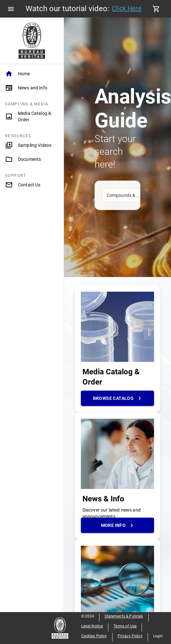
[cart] (156, 9)
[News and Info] (32, 88)
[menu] (11, 9)
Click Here (127, 8)
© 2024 (88, 616)
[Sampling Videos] (32, 145)
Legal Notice (92, 626)
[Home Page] (32, 41)
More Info (118, 525)
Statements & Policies (124, 616)
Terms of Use (125, 626)
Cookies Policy (94, 636)
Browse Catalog (118, 398)
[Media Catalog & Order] (32, 116)
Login (158, 636)
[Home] (32, 74)
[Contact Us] (32, 185)
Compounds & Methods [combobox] (128, 195)
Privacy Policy (130, 636)
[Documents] (32, 159)
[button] (32, 74)
